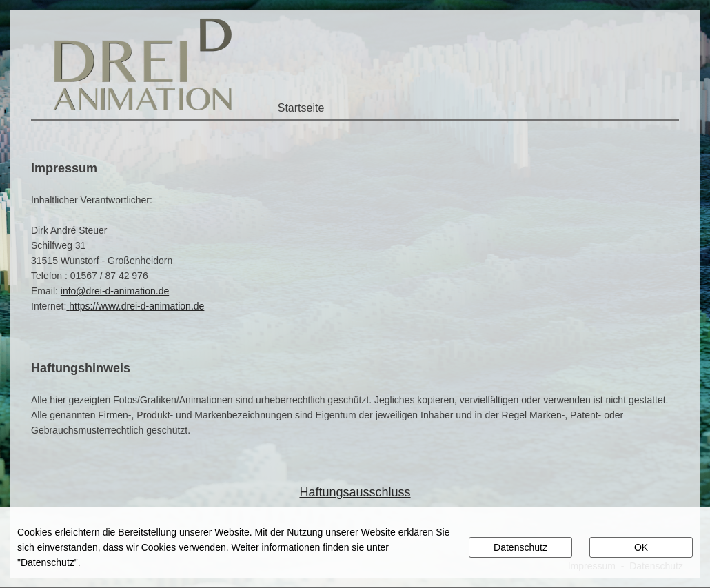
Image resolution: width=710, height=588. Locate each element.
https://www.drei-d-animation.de (136, 306)
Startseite (301, 108)
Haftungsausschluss (355, 492)
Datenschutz (520, 547)
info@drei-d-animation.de (115, 291)
